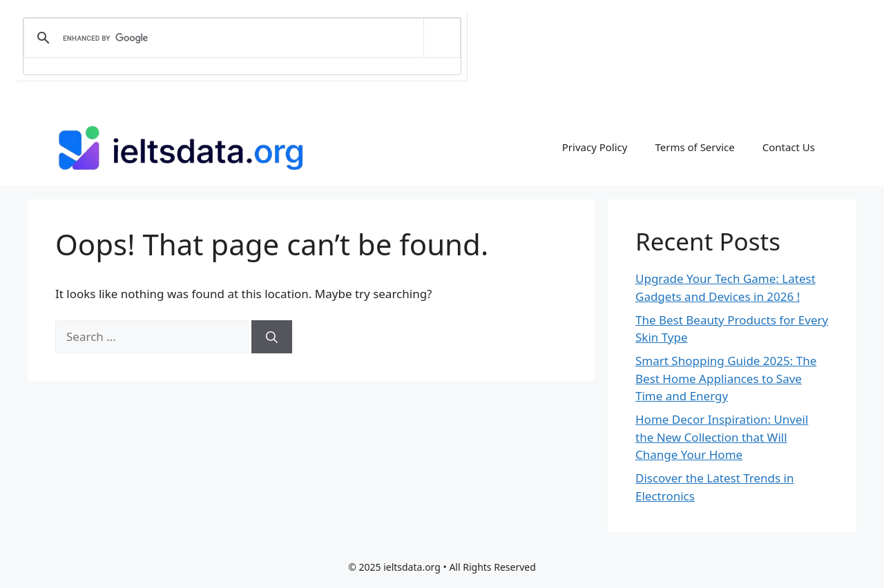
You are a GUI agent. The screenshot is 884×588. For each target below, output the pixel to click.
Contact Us (789, 147)
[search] (240, 38)
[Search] (272, 337)
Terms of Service (694, 147)
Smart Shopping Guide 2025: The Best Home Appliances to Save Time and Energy (726, 378)
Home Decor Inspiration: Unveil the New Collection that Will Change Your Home (722, 437)
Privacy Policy (595, 147)
